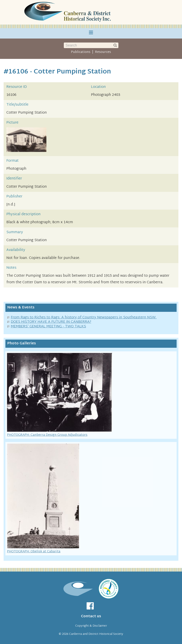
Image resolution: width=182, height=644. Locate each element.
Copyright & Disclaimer (91, 626)
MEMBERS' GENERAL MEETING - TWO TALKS (48, 326)
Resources (103, 52)
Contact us (91, 616)
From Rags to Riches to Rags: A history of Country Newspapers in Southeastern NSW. (84, 318)
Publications (81, 52)
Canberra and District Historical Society (96, 634)
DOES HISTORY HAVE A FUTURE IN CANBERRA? (51, 322)
